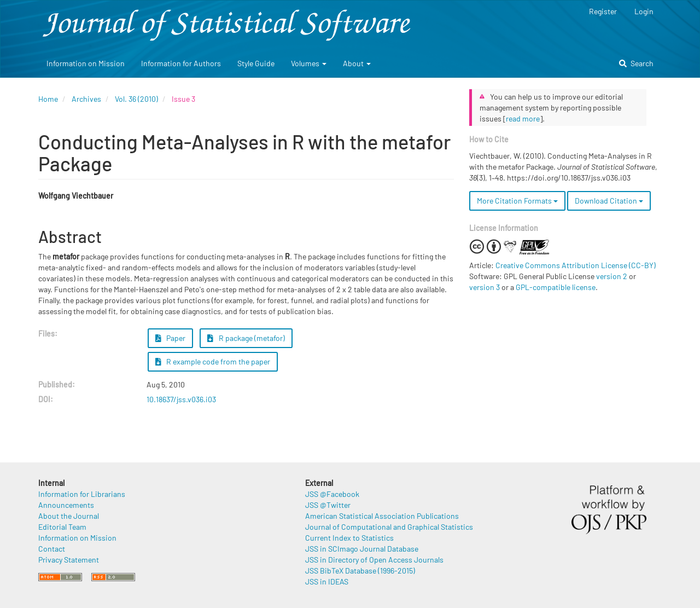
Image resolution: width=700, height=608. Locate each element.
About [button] (357, 63)
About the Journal (69, 516)
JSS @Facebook (332, 494)
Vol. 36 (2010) (136, 99)
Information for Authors (181, 63)
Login (644, 11)
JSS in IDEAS (327, 581)
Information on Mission (86, 63)
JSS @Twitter (328, 505)
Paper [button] (171, 338)
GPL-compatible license (556, 287)
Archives (86, 99)
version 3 (485, 287)
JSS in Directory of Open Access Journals (374, 560)
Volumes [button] (309, 63)
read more (523, 118)
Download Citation (609, 201)
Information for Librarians (82, 494)
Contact (52, 549)
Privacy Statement (69, 560)
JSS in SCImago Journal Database (362, 549)
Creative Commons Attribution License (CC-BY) (576, 265)
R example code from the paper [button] (213, 361)
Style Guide (256, 63)
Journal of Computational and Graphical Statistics (389, 527)
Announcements (66, 505)
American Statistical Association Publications (382, 516)
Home (48, 99)
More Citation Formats (517, 201)
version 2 (612, 276)
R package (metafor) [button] (246, 338)
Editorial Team (62, 527)
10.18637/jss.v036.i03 (181, 399)
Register (603, 11)
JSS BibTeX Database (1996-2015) (360, 571)
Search (636, 63)
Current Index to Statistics (349, 538)
